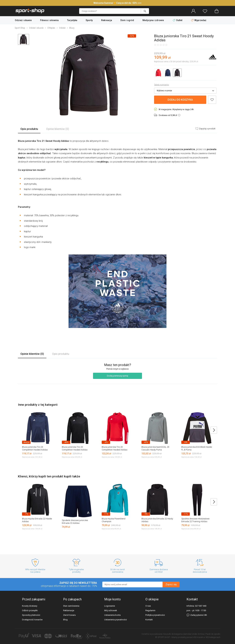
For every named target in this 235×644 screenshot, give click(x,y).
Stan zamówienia (71, 606)
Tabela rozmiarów (161, 85)
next (214, 430)
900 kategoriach (213, 637)
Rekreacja (107, 20)
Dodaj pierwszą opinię (117, 376)
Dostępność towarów (32, 620)
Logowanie (110, 606)
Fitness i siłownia (49, 20)
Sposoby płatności (31, 615)
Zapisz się (171, 584)
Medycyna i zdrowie (153, 20)
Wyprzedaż (199, 20)
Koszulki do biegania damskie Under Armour (184, 634)
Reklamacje (69, 610)
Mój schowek (111, 610)
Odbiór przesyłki (30, 610)
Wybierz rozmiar (164, 91)
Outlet (178, 20)
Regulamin (150, 610)
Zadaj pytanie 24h (197, 615)
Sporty (89, 20)
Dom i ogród (127, 20)
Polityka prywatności (155, 615)
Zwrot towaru (69, 615)
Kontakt (149, 620)
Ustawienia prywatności (116, 620)
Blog (65, 620)
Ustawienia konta (112, 615)
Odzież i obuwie (23, 20)
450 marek (198, 637)
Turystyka (72, 20)
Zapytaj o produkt (207, 129)
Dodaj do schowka (212, 100)
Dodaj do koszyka (180, 100)
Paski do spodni (213, 634)
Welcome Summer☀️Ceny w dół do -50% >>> (117, 3)
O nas (148, 606)
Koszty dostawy (30, 606)
